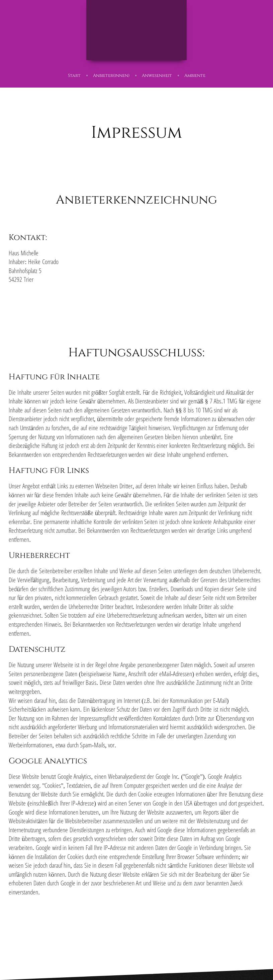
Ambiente (195, 76)
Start (74, 76)
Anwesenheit (157, 76)
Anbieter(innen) (111, 76)
